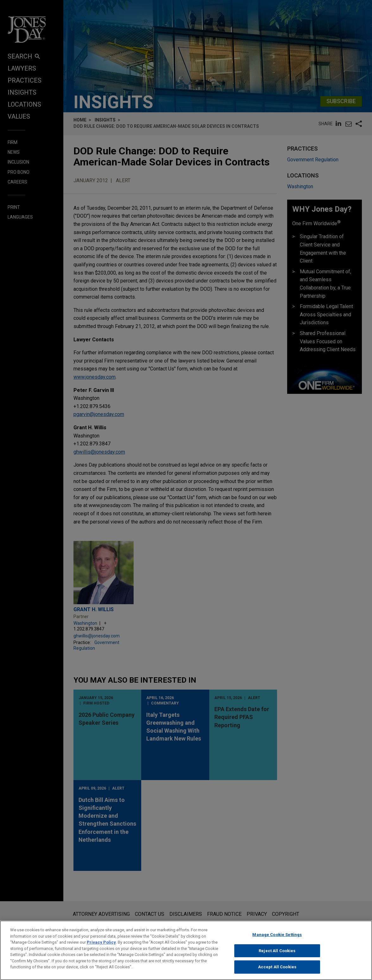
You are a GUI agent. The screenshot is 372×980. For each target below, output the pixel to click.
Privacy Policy (101, 945)
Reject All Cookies (277, 954)
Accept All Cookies (277, 970)
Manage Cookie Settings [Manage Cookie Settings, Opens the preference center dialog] (277, 937)
